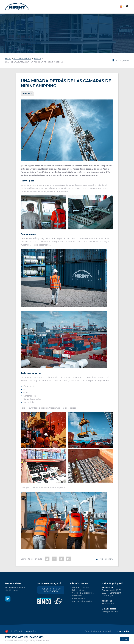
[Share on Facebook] (54, 559)
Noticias (37, 59)
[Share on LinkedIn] (68, 559)
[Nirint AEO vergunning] (58, 601)
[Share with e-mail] (47, 559)
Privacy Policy (79, 598)
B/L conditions (79, 590)
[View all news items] (113, 60)
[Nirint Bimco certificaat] (45, 601)
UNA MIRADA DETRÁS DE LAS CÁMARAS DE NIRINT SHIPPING (34, 62)
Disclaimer (77, 596)
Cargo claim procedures (83, 593)
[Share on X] (61, 559)
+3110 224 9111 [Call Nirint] (108, 604)
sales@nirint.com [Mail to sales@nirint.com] (110, 612)
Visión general (122, 60)
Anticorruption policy (82, 601)
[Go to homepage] (17, 7)
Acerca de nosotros (22, 59)
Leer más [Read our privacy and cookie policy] (45, 641)
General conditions (81, 587)
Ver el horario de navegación (51, 590)
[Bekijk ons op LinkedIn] (8, 599)
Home (8, 59)
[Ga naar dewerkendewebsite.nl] (7, 631)
